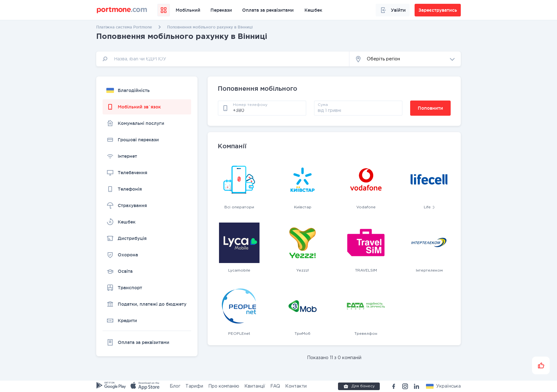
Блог (175, 386)
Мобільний (188, 10)
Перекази (221, 10)
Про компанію (224, 386)
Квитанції (255, 386)
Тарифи (194, 386)
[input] (223, 59)
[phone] (268, 110)
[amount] (358, 110)
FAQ (275, 386)
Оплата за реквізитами (268, 10)
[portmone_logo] (122, 10)
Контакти (296, 386)
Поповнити (430, 108)
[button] (405, 59)
